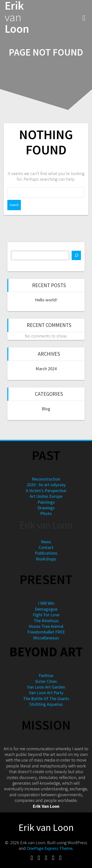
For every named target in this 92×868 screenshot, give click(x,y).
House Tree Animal (46, 626)
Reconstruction (46, 479)
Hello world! (46, 300)
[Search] (76, 255)
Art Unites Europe (46, 496)
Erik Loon (17, 17)
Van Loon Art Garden (46, 687)
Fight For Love (46, 615)
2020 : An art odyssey (46, 485)
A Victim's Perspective (46, 491)
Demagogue (46, 609)
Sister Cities (46, 681)
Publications (46, 553)
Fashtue (46, 675)
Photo (46, 513)
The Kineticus (46, 621)
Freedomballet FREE (46, 632)
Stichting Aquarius (46, 704)
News (46, 542)
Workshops (46, 559)
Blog (46, 409)
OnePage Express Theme (50, 848)
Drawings (46, 508)
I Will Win (46, 603)
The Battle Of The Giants (46, 699)
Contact (46, 547)
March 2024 (46, 369)
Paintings (46, 502)
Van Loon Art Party (46, 693)
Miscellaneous (46, 638)
